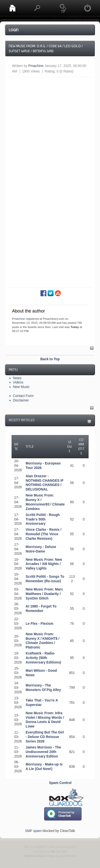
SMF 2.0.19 (31, 847)
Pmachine (36, 66)
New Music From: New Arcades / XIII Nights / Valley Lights (44, 564)
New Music (21, 387)
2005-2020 (61, 851)
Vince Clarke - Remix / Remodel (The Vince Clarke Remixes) (44, 534)
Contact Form (23, 396)
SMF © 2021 (47, 847)
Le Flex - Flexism (40, 624)
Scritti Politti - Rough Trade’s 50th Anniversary (43, 519)
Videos (18, 382)
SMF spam (33, 831)
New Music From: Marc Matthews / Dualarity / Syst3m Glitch (44, 594)
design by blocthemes (50, 856)
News (17, 378)
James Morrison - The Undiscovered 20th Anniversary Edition (43, 752)
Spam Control (60, 783)
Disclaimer (21, 400)
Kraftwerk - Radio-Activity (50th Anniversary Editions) (43, 658)
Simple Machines (66, 847)
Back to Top (50, 359)
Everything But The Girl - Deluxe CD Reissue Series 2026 (45, 737)
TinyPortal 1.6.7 (42, 851)
